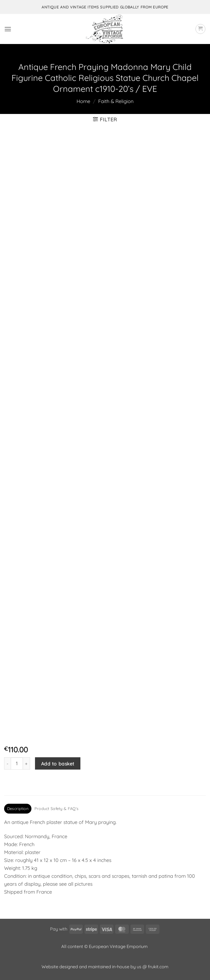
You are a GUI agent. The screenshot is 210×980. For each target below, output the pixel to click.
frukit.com (158, 967)
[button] (8, 29)
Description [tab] (18, 809)
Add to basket (58, 764)
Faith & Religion (116, 101)
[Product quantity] (17, 763)
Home (83, 101)
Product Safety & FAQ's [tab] (56, 809)
